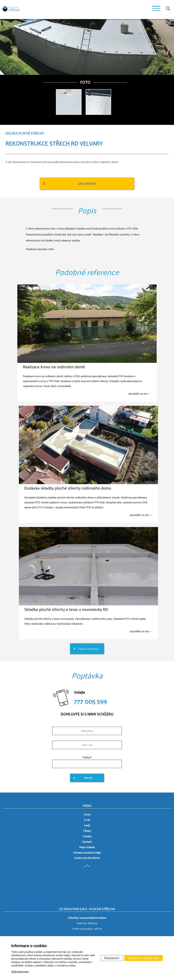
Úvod (87, 814)
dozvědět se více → (140, 394)
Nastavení (112, 958)
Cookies (87, 836)
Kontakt (87, 842)
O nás (87, 820)
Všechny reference (88, 649)
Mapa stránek (87, 847)
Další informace (20, 971)
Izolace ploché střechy (87, 858)
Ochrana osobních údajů (87, 853)
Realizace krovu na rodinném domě (54, 367)
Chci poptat (87, 184)
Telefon (87, 757)
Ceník (87, 825)
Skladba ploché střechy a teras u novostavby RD (66, 609)
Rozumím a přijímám (144, 958)
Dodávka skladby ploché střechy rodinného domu (68, 488)
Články (87, 831)
